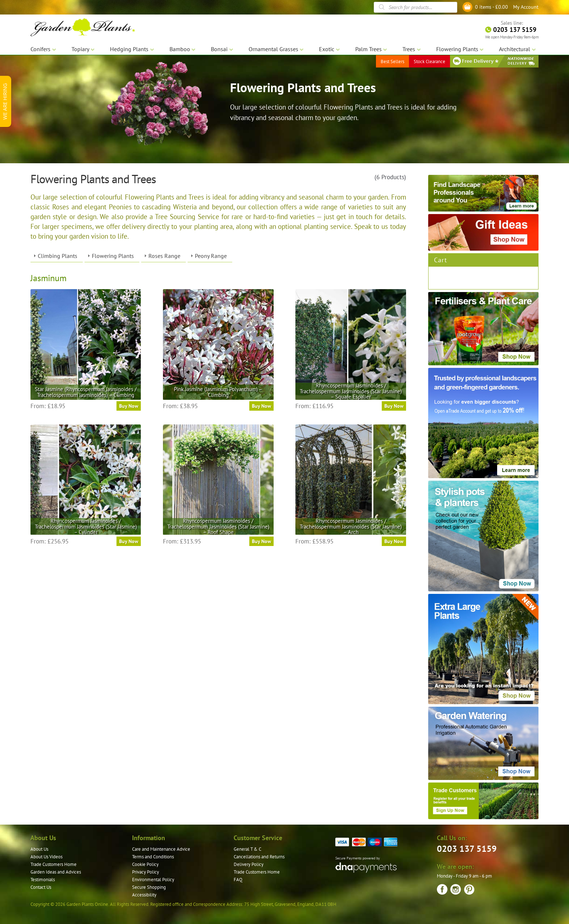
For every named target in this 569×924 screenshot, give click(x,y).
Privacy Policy (146, 872)
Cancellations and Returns (259, 857)
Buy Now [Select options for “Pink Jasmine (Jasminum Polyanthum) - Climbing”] (261, 406)
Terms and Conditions (153, 857)
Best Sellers (392, 61)
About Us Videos (46, 857)
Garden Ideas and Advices (56, 872)
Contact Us (41, 887)
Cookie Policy (145, 864)
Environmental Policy (153, 880)
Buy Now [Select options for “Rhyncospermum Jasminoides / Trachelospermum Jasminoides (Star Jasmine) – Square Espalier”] (394, 406)
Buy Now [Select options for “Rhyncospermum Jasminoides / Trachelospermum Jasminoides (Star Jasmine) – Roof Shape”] (261, 541)
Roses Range (164, 256)
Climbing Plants (58, 256)
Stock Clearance (429, 61)
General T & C (247, 849)
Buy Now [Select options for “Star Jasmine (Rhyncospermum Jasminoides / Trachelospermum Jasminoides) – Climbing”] (129, 406)
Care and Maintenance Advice (161, 849)
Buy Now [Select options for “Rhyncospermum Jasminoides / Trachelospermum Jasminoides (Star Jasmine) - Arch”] (394, 541)
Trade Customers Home (54, 864)
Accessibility (144, 895)
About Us (39, 849)
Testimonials (43, 880)
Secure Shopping (149, 887)
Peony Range (211, 256)
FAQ (238, 880)
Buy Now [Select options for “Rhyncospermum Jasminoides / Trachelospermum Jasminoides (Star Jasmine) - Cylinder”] (129, 541)
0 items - (492, 7)
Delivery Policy (249, 864)
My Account (526, 7)
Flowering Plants (113, 256)
